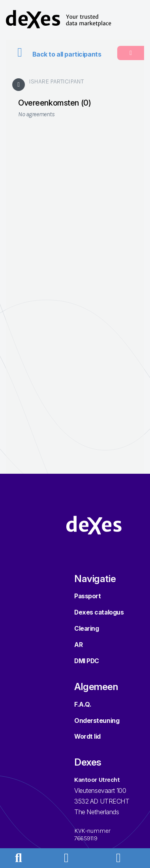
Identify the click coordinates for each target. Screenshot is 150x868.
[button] (72, 858)
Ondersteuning (97, 721)
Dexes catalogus (99, 612)
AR (78, 645)
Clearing (86, 629)
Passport (87, 596)
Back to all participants (56, 54)
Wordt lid (87, 737)
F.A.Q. (83, 704)
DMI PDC (87, 661)
